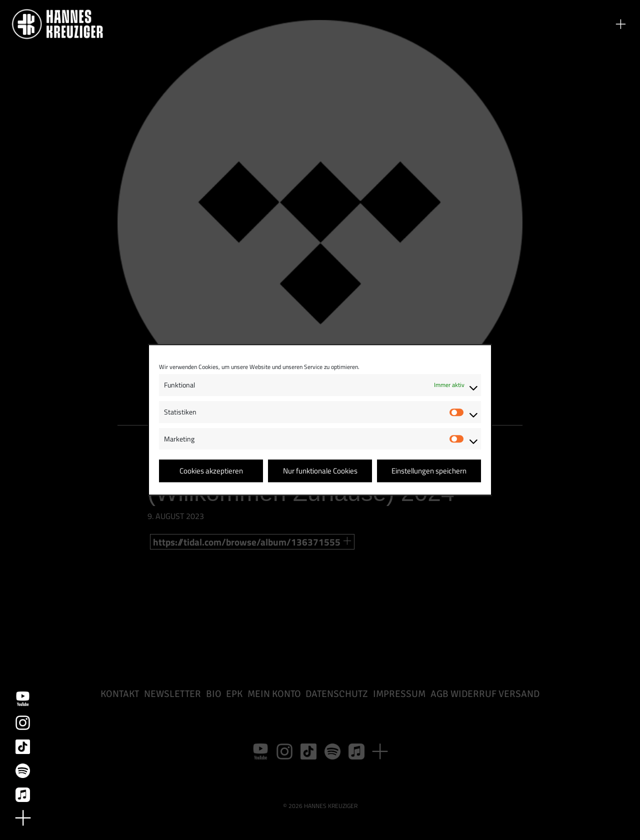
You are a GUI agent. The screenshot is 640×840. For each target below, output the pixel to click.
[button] (620, 24)
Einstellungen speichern (429, 471)
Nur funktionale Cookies (320, 471)
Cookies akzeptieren (211, 471)
